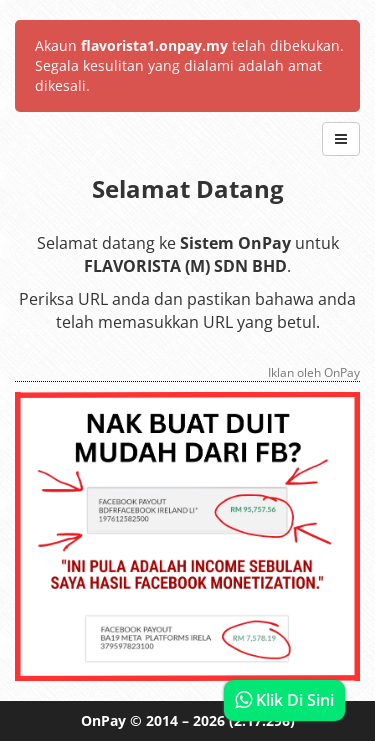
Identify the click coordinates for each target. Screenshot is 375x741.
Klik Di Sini (284, 700)
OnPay (103, 720)
